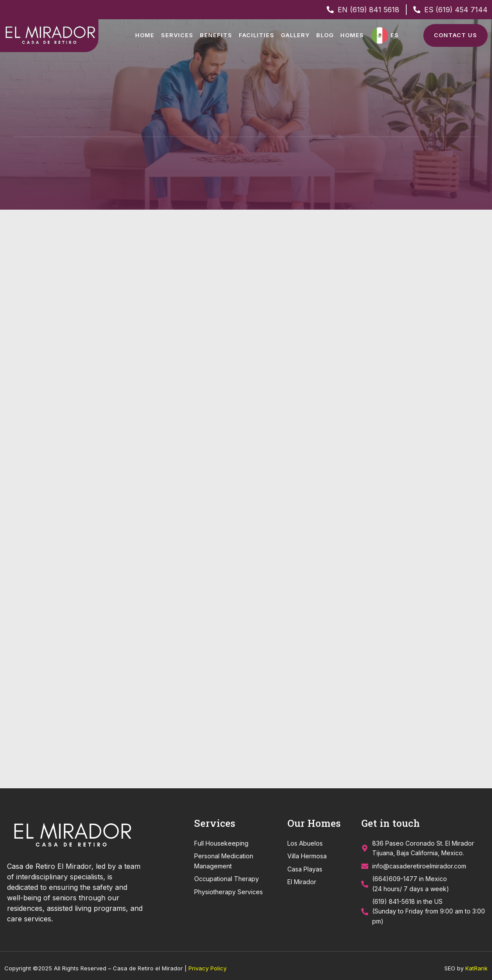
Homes (352, 35)
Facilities (256, 35)
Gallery (295, 35)
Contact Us (455, 35)
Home (145, 35)
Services (177, 35)
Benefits (216, 35)
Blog (325, 35)
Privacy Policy (208, 963)
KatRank (476, 963)
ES (395, 35)
